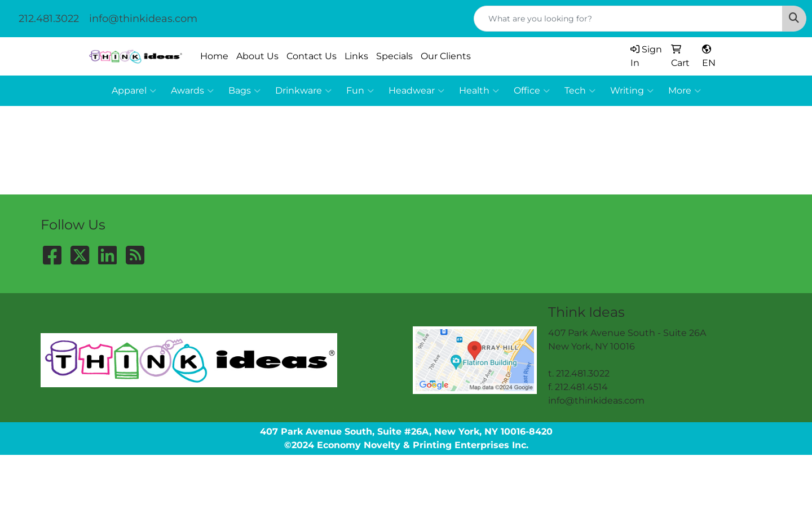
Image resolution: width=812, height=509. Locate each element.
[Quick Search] (628, 19)
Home (214, 56)
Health (479, 91)
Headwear (416, 91)
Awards (192, 91)
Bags (244, 91)
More (685, 91)
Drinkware (303, 91)
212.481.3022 (49, 19)
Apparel (134, 91)
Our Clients (446, 56)
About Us (257, 56)
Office (532, 91)
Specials (394, 56)
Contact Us (312, 56)
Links (356, 56)
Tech (580, 91)
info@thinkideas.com (143, 19)
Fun (360, 91)
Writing (632, 91)
